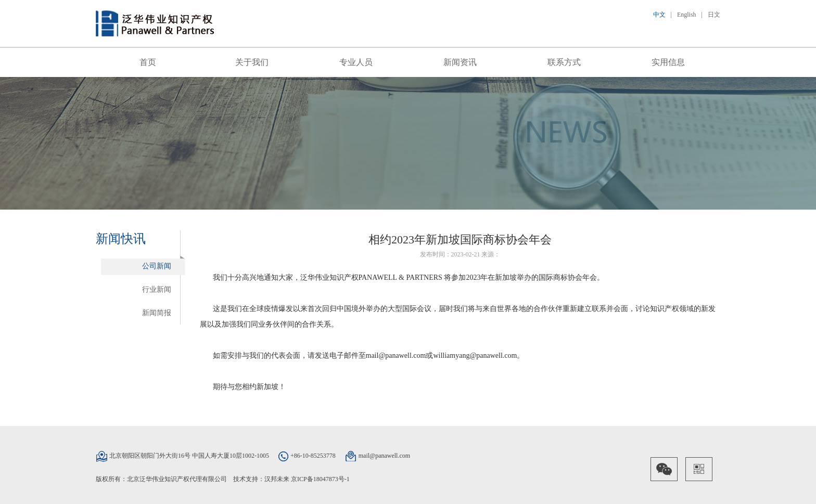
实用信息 (668, 62)
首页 (148, 62)
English (687, 15)
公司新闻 (157, 266)
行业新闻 (157, 289)
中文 (659, 15)
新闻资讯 (460, 62)
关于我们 (252, 62)
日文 (714, 15)
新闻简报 (157, 313)
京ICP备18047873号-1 (320, 479)
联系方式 (564, 62)
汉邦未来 (277, 479)
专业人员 (356, 62)
